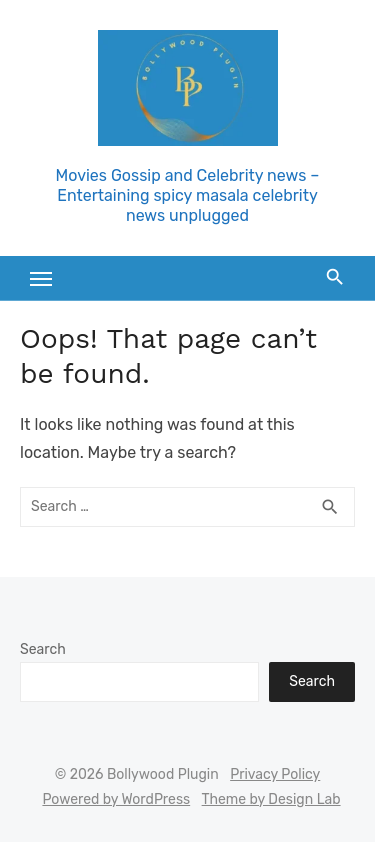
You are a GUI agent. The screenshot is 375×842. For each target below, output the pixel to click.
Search (43, 649)
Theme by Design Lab (271, 799)
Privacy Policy (275, 774)
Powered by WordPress (116, 799)
